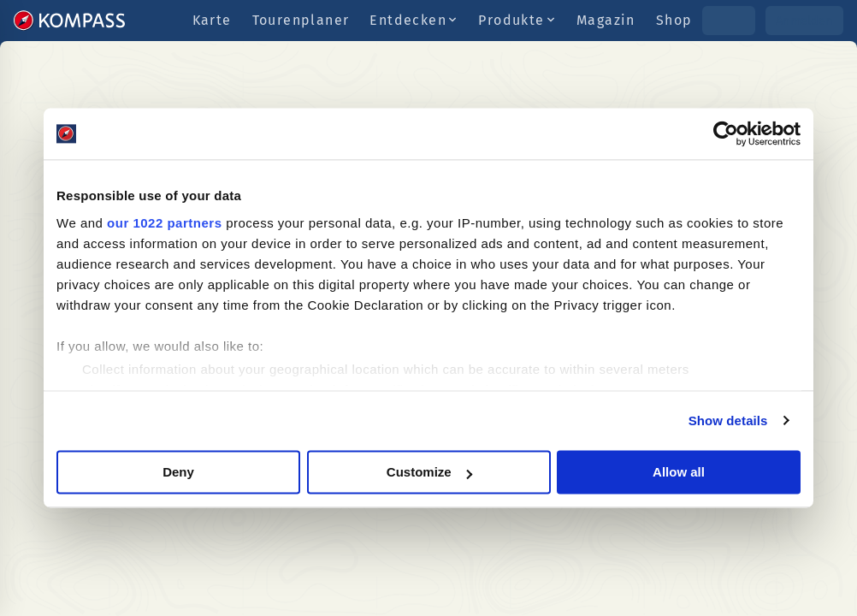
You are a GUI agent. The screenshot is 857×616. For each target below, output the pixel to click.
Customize (429, 472)
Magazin (606, 20)
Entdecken (414, 20)
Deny (178, 472)
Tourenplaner (301, 20)
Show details (728, 421)
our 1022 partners (164, 223)
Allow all (679, 472)
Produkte (517, 20)
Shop (674, 20)
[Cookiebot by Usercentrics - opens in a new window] (726, 133)
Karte (212, 20)
